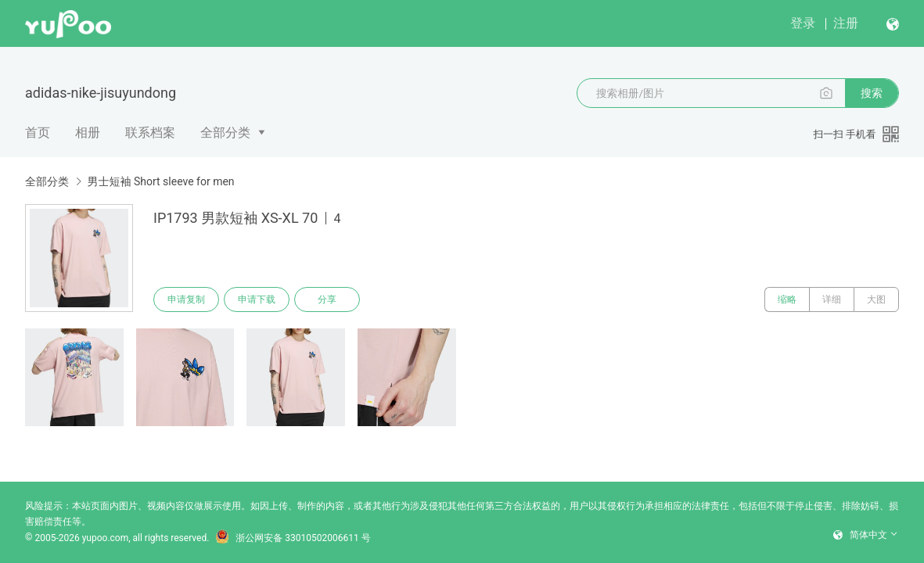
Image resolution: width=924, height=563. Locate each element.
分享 (327, 299)
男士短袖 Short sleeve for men (160, 181)
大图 (876, 299)
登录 (803, 23)
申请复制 (186, 299)
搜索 (872, 93)
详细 (832, 299)
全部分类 (225, 133)
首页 (38, 133)
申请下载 (257, 299)
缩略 (787, 299)
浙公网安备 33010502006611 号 (293, 538)
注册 (846, 23)
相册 (88, 133)
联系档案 (150, 133)
